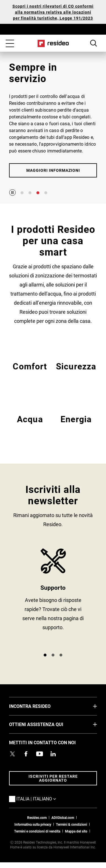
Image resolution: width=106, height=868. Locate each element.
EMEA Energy (76, 426)
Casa (53, 43)
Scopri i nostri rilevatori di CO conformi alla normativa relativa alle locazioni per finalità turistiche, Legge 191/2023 (53, 12)
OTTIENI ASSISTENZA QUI (45, 724)
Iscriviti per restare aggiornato (53, 778)
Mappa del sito (76, 831)
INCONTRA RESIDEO (38, 706)
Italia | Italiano (45, 798)
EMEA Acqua (30, 426)
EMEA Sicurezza (76, 373)
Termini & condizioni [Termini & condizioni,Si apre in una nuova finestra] (72, 824)
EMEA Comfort (30, 373)
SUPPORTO (53, 598)
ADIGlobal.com (63, 817)
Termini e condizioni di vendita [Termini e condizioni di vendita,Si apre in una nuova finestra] (37, 831)
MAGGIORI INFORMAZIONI (53, 170)
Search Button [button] (94, 43)
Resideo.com (37, 817)
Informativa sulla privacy (33, 824)
